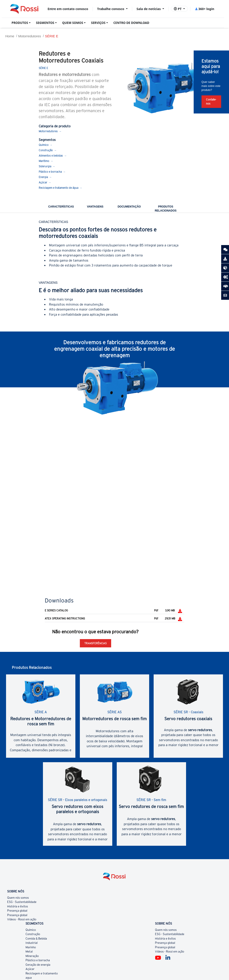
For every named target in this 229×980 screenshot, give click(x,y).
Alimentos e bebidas (51, 156)
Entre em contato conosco (68, 9)
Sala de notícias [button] (149, 9)
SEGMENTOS (45, 23)
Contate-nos (211, 102)
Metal (29, 952)
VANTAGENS (95, 207)
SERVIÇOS (98, 23)
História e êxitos (18, 906)
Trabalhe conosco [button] (111, 9)
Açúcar (43, 182)
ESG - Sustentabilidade (22, 902)
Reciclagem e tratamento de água (58, 188)
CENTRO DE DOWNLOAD (131, 23)
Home (10, 36)
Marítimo (44, 161)
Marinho (31, 947)
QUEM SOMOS (73, 23)
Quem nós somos (18, 898)
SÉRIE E (52, 36)
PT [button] (178, 9)
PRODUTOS (20, 23)
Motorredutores (30, 36)
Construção (46, 150)
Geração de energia (38, 965)
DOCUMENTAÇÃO (129, 207)
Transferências (95, 643)
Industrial (32, 943)
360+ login (205, 9)
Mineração (32, 956)
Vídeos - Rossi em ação (22, 919)
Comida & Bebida (36, 939)
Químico (44, 145)
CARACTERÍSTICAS (61, 207)
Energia (43, 177)
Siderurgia (45, 166)
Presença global (17, 911)
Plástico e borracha (50, 172)
